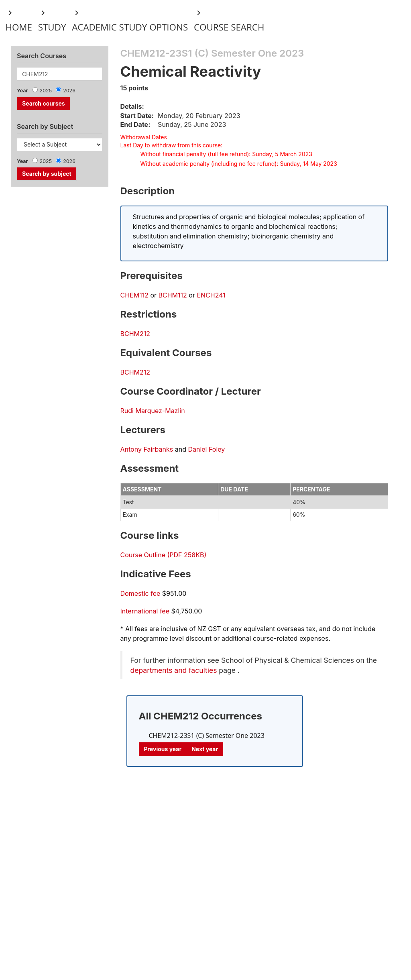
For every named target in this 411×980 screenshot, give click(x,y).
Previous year (163, 749)
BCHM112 (173, 295)
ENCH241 (211, 295)
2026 (69, 91)
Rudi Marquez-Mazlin (153, 411)
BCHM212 (135, 334)
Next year (205, 749)
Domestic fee (140, 593)
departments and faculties (174, 670)
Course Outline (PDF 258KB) (164, 555)
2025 (46, 91)
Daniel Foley (206, 449)
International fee (145, 611)
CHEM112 (134, 295)
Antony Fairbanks (147, 449)
